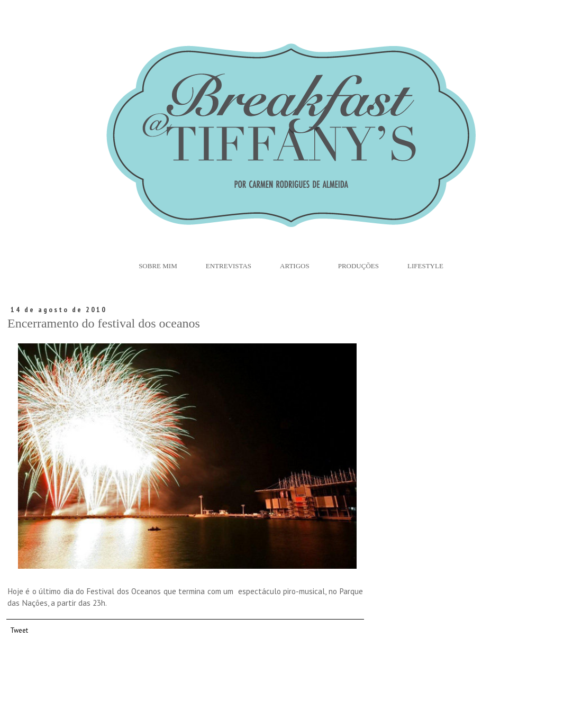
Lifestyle (425, 266)
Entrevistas (229, 266)
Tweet (19, 630)
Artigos (295, 266)
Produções (358, 266)
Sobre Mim (158, 266)
